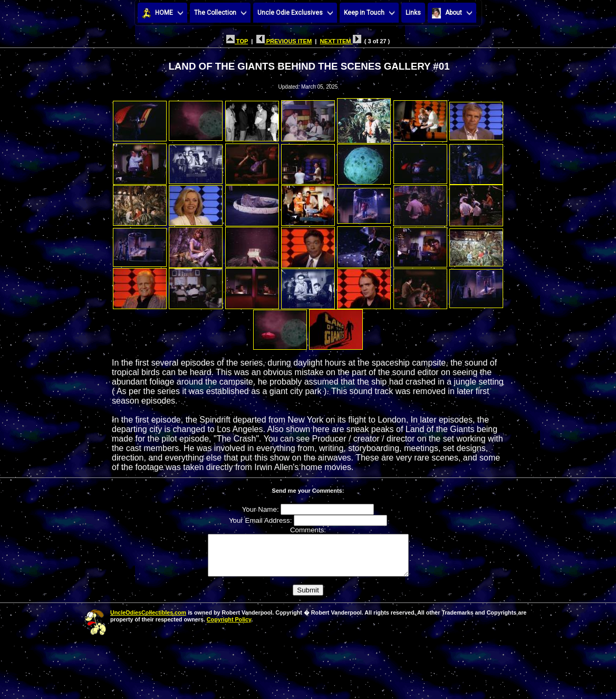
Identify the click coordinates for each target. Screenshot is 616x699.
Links (413, 13)
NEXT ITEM (341, 41)
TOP (237, 41)
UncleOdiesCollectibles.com (148, 620)
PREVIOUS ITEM (284, 41)
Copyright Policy (229, 627)
